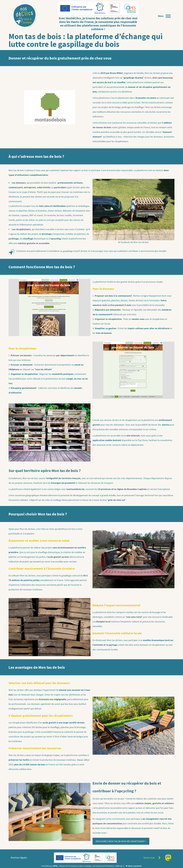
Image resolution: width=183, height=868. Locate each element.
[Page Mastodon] (168, 858)
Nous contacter (135, 866)
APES (55, 866)
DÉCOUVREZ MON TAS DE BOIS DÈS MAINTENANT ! (121, 841)
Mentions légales (19, 858)
